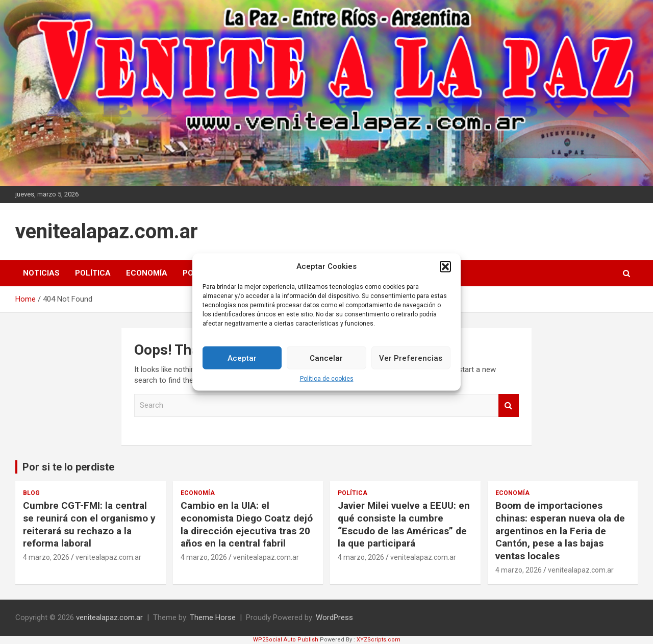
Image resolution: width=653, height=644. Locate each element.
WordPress (334, 617)
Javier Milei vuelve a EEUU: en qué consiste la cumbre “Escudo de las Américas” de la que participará (404, 524)
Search (509, 405)
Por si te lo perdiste (68, 467)
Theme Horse (213, 617)
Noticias (41, 273)
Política (93, 273)
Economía (147, 273)
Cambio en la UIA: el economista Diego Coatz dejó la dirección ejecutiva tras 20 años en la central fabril (247, 524)
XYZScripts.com (379, 640)
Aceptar (242, 363)
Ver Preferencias (411, 363)
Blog (31, 493)
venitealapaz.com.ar (107, 231)
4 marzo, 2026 (46, 557)
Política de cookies (327, 384)
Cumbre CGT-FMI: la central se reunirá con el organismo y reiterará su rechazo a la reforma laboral (89, 524)
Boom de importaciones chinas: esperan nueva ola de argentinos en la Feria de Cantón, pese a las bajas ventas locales (560, 531)
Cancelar (326, 363)
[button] (445, 271)
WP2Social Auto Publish (286, 640)
